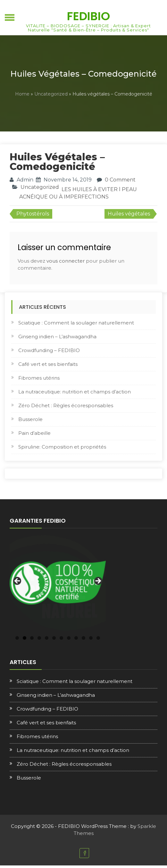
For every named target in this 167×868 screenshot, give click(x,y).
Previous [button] (18, 581)
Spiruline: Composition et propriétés (62, 447)
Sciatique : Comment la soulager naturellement (76, 323)
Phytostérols (33, 214)
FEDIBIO (88, 16)
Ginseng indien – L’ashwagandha (57, 337)
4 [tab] (39, 638)
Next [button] (98, 581)
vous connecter (66, 261)
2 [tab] (25, 638)
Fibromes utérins (39, 378)
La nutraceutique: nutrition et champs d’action (75, 392)
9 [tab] (76, 638)
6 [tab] (54, 638)
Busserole (30, 419)
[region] (58, 583)
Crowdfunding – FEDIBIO (49, 350)
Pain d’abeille (34, 433)
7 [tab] (61, 638)
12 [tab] (98, 638)
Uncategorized (51, 94)
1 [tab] (17, 638)
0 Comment (120, 180)
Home (22, 94)
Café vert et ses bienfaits (48, 364)
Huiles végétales (129, 214)
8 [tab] (69, 638)
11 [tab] (91, 638)
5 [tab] (47, 638)
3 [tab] (32, 638)
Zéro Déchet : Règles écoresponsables (66, 405)
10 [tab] (83, 638)
